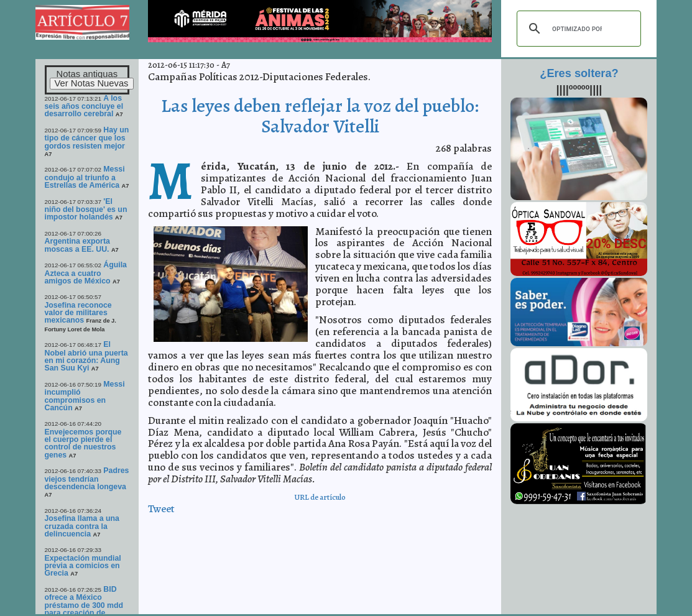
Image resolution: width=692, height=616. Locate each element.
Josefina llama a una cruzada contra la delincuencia (82, 526)
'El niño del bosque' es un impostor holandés (86, 209)
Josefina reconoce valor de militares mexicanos (78, 313)
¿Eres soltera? (579, 73)
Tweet (161, 509)
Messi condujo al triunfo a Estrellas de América (85, 177)
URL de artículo (320, 497)
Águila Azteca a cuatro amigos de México (86, 273)
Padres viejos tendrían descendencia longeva (87, 479)
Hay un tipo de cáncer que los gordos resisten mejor (87, 138)
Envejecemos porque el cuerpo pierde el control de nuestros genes (83, 444)
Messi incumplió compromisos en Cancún (85, 396)
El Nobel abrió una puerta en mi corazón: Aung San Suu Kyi (86, 356)
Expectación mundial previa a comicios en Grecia (83, 566)
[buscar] (577, 29)
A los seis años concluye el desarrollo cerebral (84, 106)
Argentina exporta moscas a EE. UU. (77, 245)
